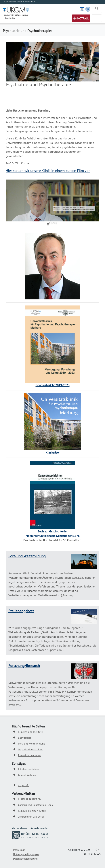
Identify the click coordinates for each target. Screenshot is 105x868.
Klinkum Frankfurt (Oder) (32, 811)
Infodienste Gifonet (29, 769)
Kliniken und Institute (30, 732)
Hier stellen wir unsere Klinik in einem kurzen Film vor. (48, 171)
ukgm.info (24, 785)
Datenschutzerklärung (25, 859)
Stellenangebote (21, 611)
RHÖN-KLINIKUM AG (29, 799)
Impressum (19, 850)
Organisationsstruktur (30, 749)
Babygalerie (25, 738)
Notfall (83, 18)
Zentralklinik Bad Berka (31, 817)
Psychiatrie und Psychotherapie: (27, 31)
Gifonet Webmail (27, 775)
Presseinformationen (30, 755)
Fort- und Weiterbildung (27, 556)
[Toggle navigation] (97, 9)
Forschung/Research (24, 666)
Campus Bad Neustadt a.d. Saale (36, 805)
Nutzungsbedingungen (26, 854)
